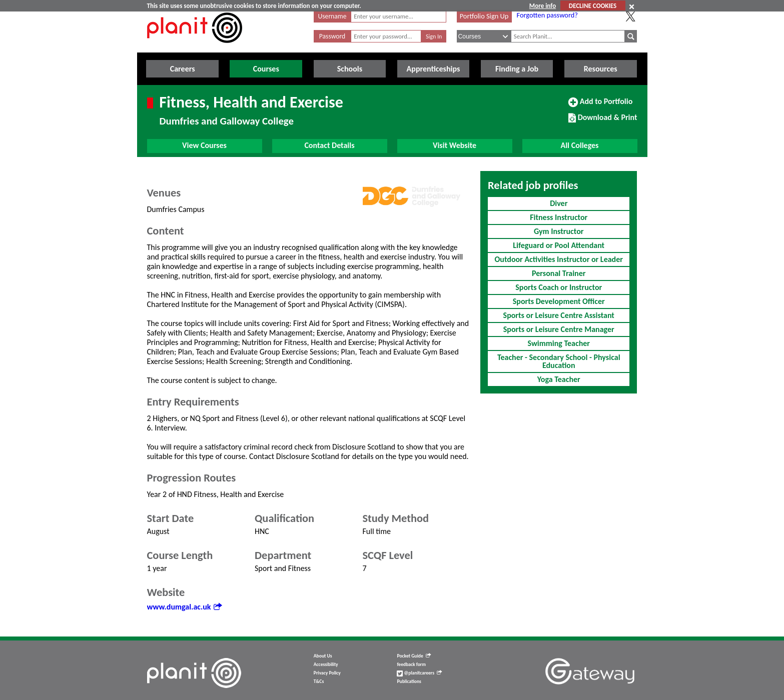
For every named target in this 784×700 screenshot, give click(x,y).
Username (332, 16)
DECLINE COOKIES (593, 6)
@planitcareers (419, 673)
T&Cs (319, 681)
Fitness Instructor (559, 217)
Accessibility (326, 664)
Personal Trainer (559, 273)
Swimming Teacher (559, 343)
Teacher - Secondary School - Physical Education (559, 361)
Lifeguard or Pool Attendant (559, 245)
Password (332, 36)
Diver (559, 203)
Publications (409, 681)
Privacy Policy (327, 673)
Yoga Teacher (559, 379)
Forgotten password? (547, 15)
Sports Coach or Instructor (559, 287)
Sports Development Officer (559, 301)
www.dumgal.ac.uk (184, 607)
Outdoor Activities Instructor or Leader (559, 259)
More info (543, 6)
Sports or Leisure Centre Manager (559, 329)
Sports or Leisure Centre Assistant (559, 315)
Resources (601, 69)
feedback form (411, 664)
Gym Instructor (559, 231)
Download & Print (603, 121)
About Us (323, 656)
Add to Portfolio (600, 105)
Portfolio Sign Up (484, 16)
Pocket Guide (414, 656)
